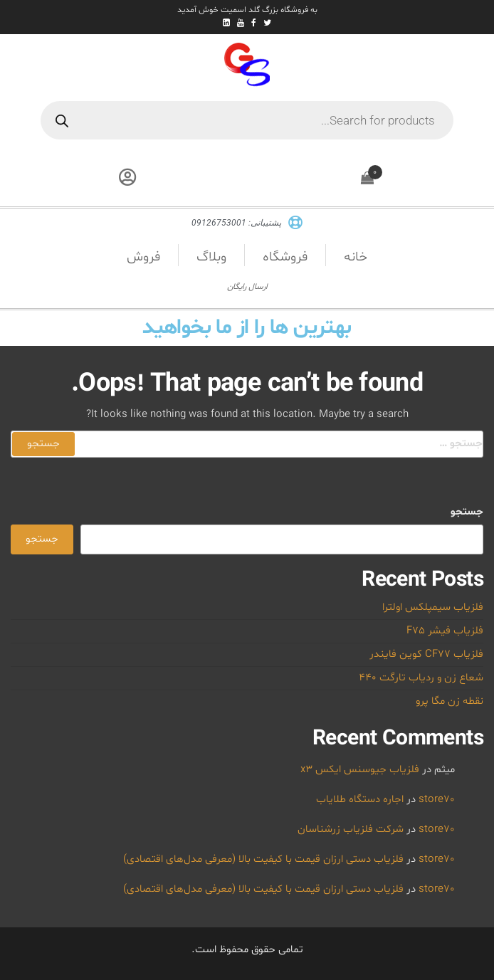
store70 (437, 800)
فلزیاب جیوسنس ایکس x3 (360, 770)
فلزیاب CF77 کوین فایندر (426, 654)
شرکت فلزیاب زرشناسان (351, 829)
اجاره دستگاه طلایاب (360, 800)
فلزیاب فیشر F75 (445, 631)
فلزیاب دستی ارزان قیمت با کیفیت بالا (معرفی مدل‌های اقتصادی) (263, 859)
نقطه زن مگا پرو (450, 701)
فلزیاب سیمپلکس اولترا (433, 607)
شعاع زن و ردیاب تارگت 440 (421, 678)
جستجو (467, 512)
